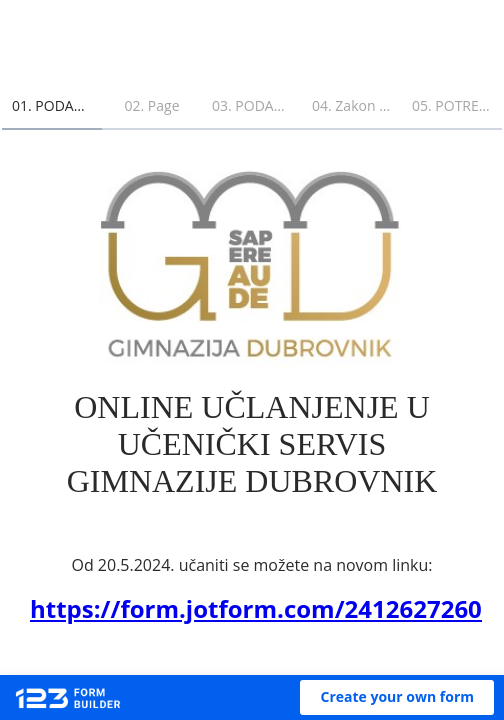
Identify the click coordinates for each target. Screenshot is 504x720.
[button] (397, 697)
